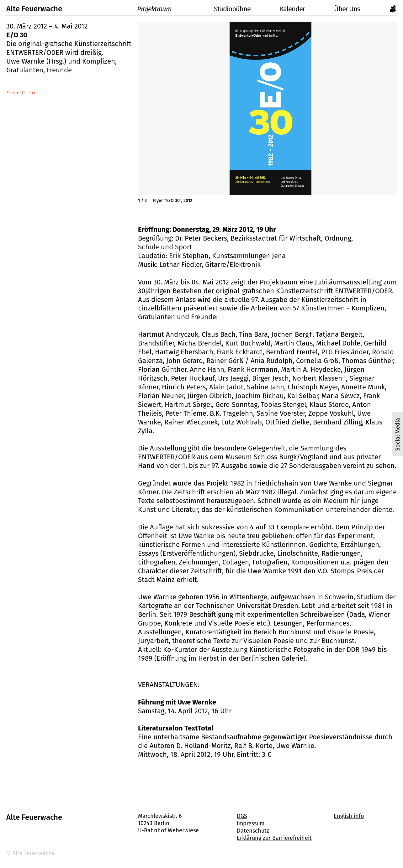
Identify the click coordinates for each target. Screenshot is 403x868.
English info (349, 816)
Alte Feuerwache (34, 9)
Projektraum (148, 9)
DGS (242, 816)
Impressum (251, 824)
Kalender (292, 9)
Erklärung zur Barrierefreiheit (274, 838)
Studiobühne (225, 9)
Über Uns (347, 9)
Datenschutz (253, 831)
